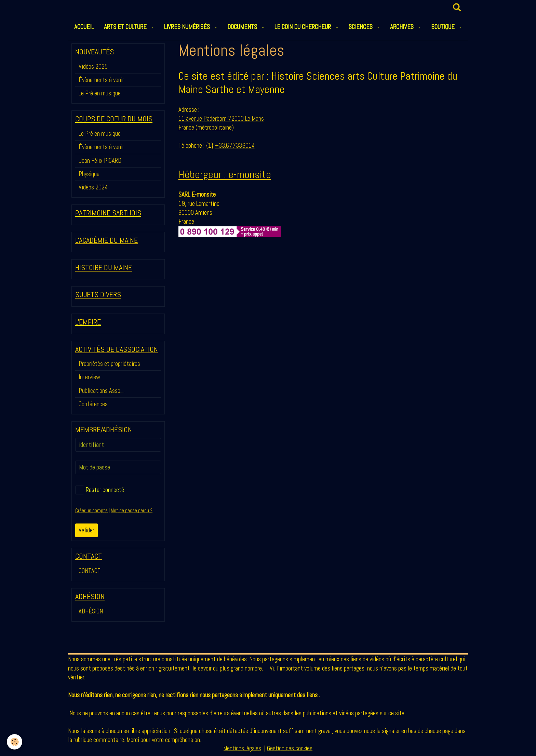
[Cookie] (15, 742)
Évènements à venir (101, 80)
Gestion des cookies (290, 748)
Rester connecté (100, 490)
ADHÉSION (91, 611)
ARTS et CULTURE (126, 27)
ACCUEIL (84, 27)
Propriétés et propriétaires (109, 364)
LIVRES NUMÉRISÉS (188, 27)
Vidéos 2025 (93, 67)
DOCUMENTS (243, 27)
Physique (89, 174)
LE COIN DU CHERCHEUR (303, 27)
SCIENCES (361, 27)
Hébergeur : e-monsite (225, 174)
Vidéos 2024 (93, 187)
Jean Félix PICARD (100, 161)
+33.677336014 (235, 145)
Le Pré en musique (100, 93)
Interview (89, 377)
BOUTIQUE (444, 27)
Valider (86, 530)
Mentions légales (242, 748)
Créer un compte (91, 510)
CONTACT (90, 571)
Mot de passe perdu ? (132, 510)
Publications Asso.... (102, 391)
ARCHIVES (403, 27)
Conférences (93, 404)
